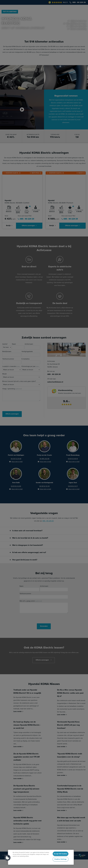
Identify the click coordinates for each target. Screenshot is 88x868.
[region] (41, 857)
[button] (8, 858)
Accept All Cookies (61, 854)
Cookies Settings (61, 859)
